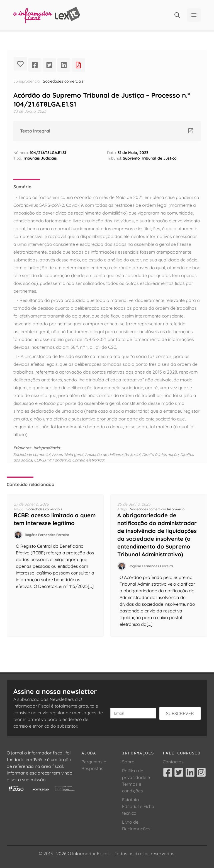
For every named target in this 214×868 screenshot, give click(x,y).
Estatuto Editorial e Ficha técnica (138, 806)
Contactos (173, 762)
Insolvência (176, 509)
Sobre (128, 762)
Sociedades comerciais (63, 81)
